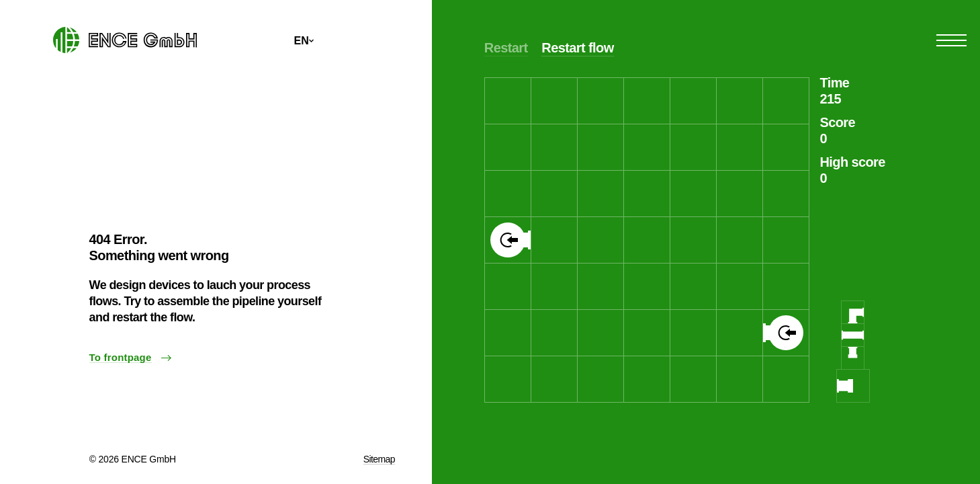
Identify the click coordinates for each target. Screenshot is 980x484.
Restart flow (577, 48)
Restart (506, 48)
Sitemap (379, 459)
